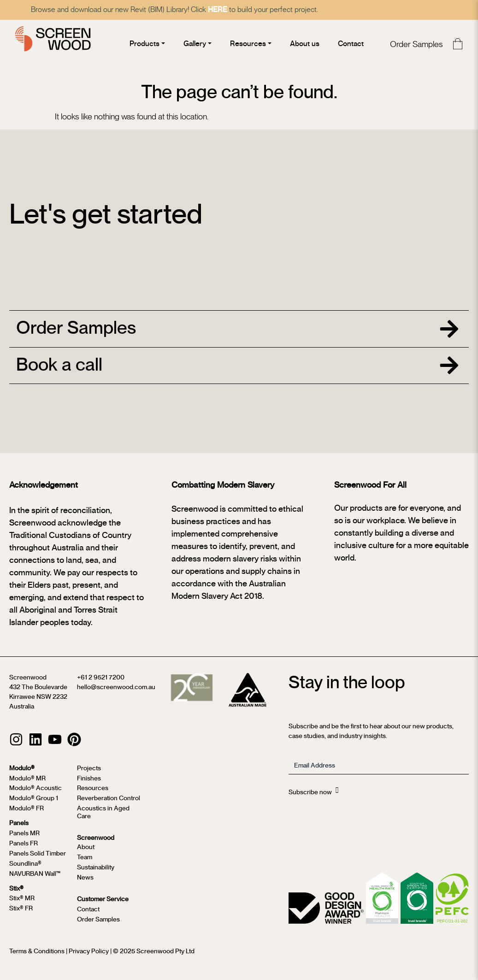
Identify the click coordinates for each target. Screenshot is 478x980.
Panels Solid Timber (38, 862)
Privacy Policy (89, 959)
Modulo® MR (27, 786)
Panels (19, 831)
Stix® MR (22, 906)
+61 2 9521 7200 (101, 686)
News (85, 885)
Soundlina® (25, 872)
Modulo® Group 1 (34, 807)
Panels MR (24, 841)
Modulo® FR (27, 817)
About (86, 855)
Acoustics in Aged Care (103, 821)
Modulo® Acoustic (35, 797)
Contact (88, 917)
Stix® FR (21, 916)
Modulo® (22, 776)
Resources (93, 797)
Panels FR (24, 851)
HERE (233, 10)
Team (85, 865)
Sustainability (96, 875)
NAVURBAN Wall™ (35, 881)
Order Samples (415, 45)
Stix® (16, 896)
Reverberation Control (109, 807)
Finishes (89, 786)
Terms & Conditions (37, 959)
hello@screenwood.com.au (116, 696)
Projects (89, 776)
